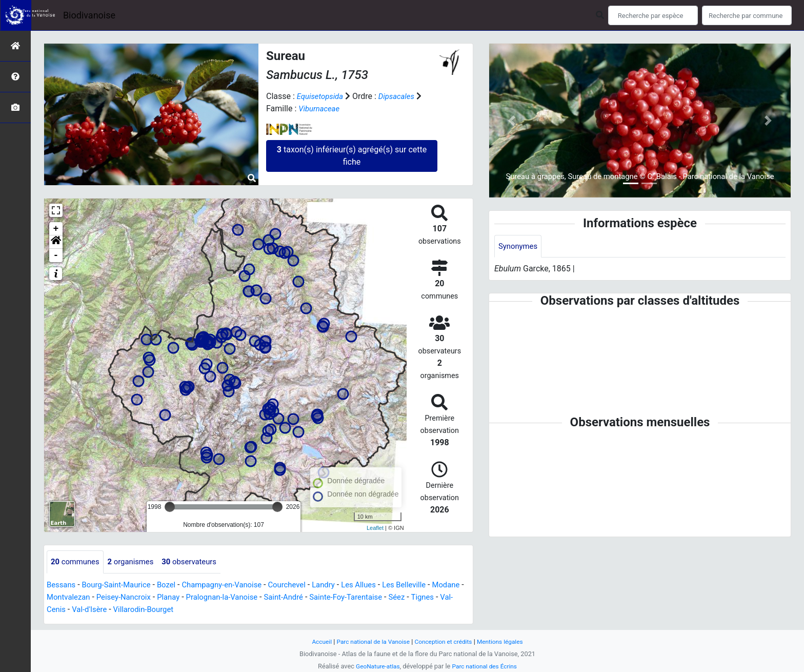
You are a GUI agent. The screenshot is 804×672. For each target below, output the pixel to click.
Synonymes (519, 246)
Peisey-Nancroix (165, 597)
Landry (343, 585)
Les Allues (381, 585)
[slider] (170, 507)
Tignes (63, 610)
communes (77, 562)
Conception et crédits (445, 641)
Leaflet (375, 528)
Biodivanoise (89, 15)
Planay (213, 597)
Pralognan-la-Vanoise (270, 597)
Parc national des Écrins (486, 666)
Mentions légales (506, 641)
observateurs (199, 562)
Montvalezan (106, 597)
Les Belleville (429, 585)
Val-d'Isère (142, 610)
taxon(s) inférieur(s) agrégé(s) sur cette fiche (352, 156)
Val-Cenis (99, 610)
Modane (62, 597)
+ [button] (56, 229)
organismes (136, 562)
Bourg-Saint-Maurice (121, 585)
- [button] (56, 255)
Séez (458, 597)
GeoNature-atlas (375, 666)
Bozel (175, 585)
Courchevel (304, 585)
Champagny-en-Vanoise (234, 585)
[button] (56, 242)
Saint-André (337, 597)
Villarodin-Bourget (199, 610)
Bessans (62, 585)
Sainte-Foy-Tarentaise (403, 597)
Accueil (315, 641)
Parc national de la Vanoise (370, 641)
